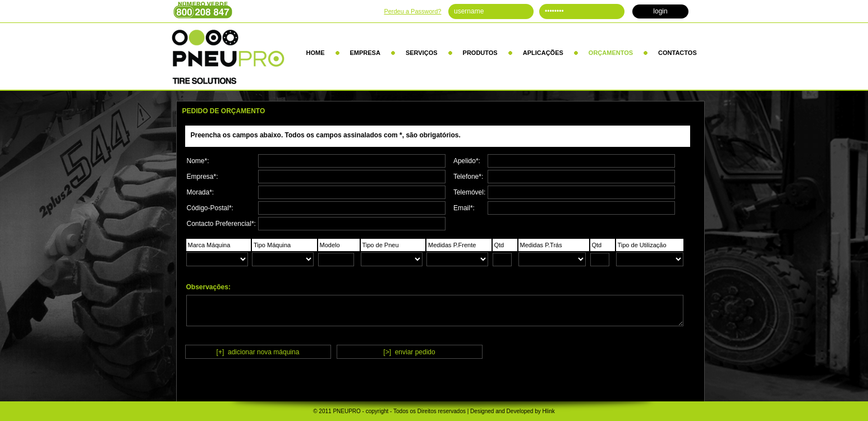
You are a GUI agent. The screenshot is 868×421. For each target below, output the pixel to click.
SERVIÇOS (422, 53)
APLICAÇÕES (543, 53)
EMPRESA (365, 53)
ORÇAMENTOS (611, 53)
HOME (316, 53)
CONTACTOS (678, 53)
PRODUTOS (480, 53)
